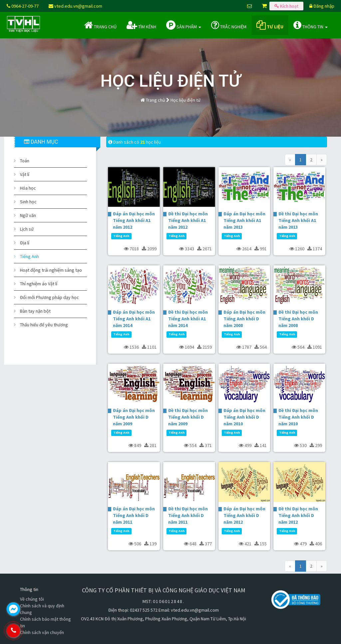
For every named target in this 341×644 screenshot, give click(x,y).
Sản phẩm (184, 25)
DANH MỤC (41, 142)
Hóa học (28, 188)
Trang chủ (100, 25)
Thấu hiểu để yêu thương (44, 325)
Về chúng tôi (32, 599)
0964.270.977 (42, 631)
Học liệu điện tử (185, 100)
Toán (25, 161)
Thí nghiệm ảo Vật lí (39, 284)
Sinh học (28, 202)
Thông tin (311, 25)
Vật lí (25, 174)
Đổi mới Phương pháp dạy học (49, 297)
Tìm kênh (141, 25)
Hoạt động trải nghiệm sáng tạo (51, 270)
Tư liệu (270, 25)
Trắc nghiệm (229, 25)
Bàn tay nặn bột (35, 311)
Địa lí (25, 243)
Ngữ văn (28, 215)
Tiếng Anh (29, 256)
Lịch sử (27, 229)
